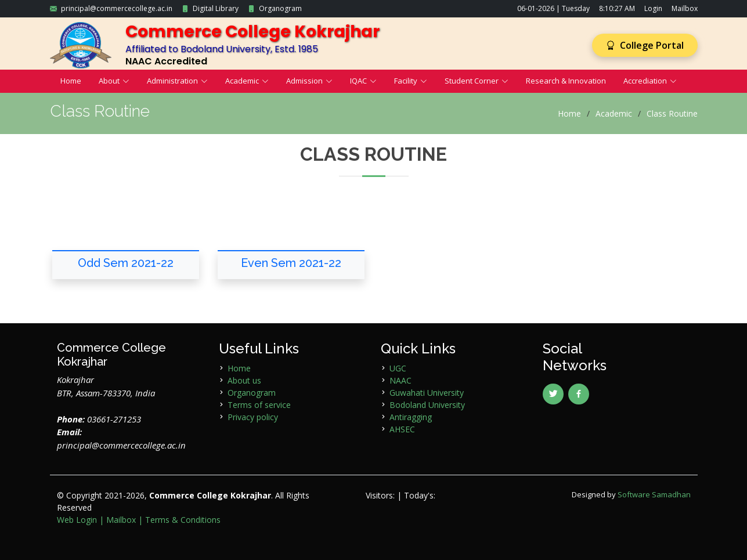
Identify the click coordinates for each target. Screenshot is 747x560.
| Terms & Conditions (179, 520)
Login (653, 8)
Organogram (280, 8)
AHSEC (402, 429)
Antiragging (411, 417)
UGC (398, 368)
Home (71, 81)
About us (244, 380)
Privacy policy (253, 417)
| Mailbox (118, 520)
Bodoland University (427, 405)
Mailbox (685, 8)
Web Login (77, 520)
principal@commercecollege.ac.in (117, 8)
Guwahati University (427, 393)
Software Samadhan (654, 494)
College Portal (645, 45)
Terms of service (259, 405)
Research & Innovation (566, 81)
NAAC (400, 380)
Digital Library (216, 8)
